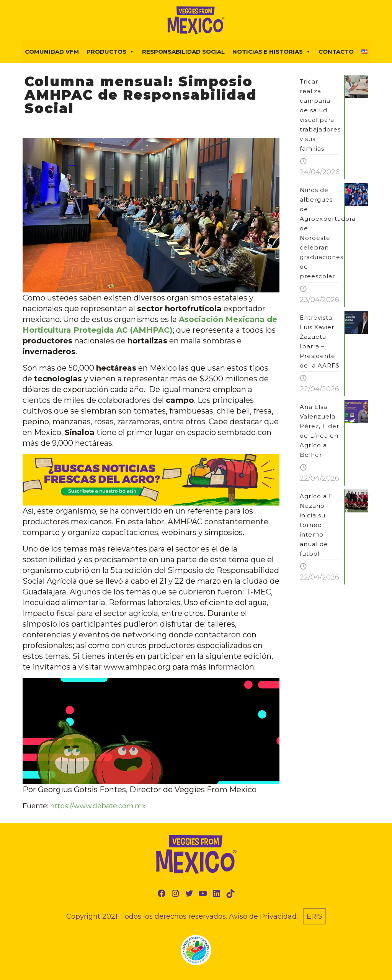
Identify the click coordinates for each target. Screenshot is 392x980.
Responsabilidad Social (183, 52)
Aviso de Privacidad (263, 916)
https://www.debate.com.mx (98, 806)
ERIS (314, 916)
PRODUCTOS (110, 52)
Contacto (336, 52)
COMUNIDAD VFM (52, 52)
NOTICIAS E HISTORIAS (272, 52)
